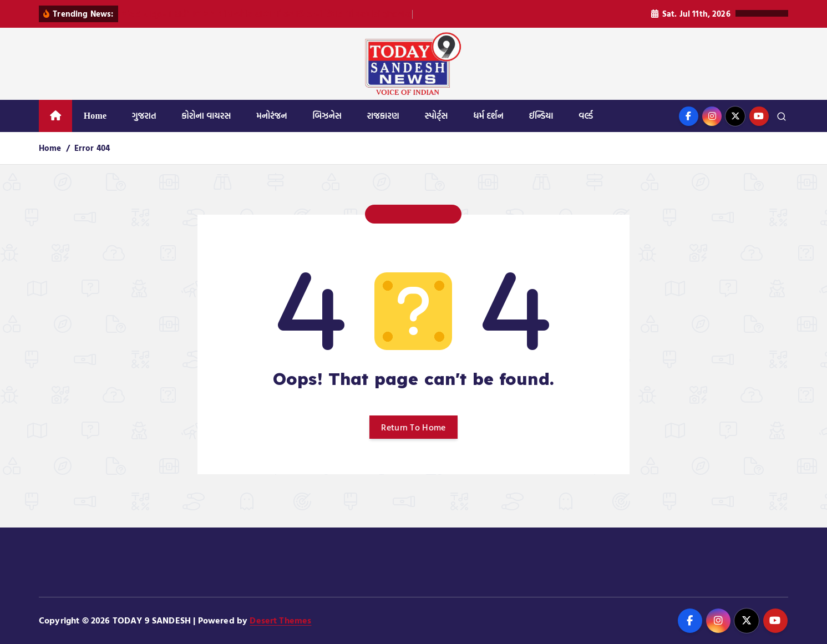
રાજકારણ (383, 116)
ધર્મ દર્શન (488, 116)
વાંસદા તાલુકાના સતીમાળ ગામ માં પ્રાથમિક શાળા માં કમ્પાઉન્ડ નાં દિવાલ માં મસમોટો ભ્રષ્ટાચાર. (267, 14)
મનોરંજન (272, 116)
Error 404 (92, 148)
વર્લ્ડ (586, 116)
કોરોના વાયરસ (206, 116)
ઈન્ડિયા (541, 116)
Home (95, 116)
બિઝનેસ (327, 116)
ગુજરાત (144, 116)
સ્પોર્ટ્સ (436, 116)
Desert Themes (280, 620)
